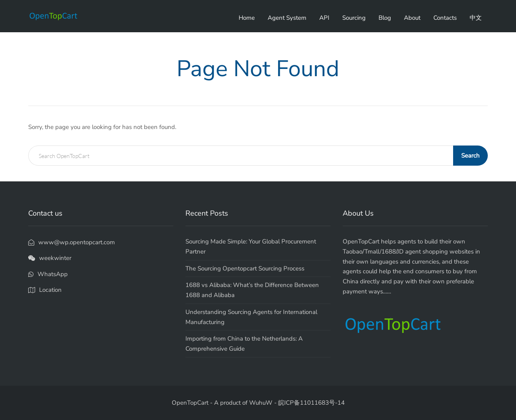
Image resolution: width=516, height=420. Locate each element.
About (412, 18)
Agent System (287, 18)
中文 (476, 18)
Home (247, 18)
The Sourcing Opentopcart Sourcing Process (245, 268)
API (324, 18)
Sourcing (354, 18)
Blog (385, 18)
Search (470, 156)
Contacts (445, 18)
